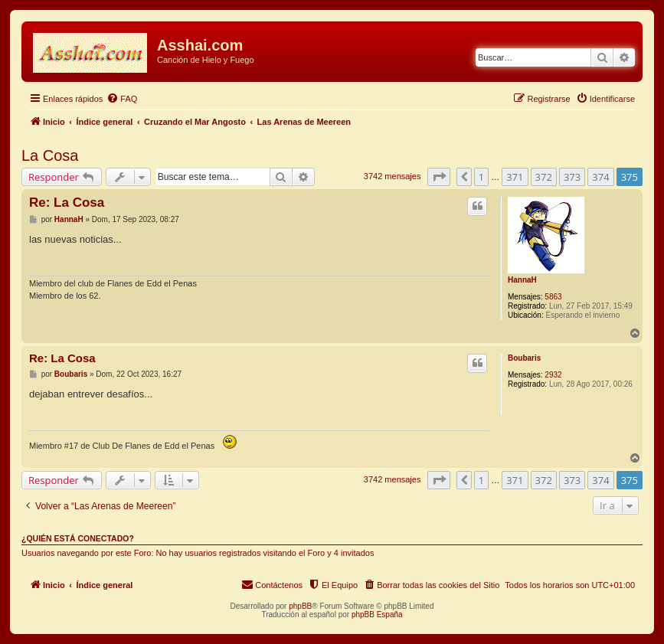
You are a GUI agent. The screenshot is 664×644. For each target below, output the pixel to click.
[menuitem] (122, 99)
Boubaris (524, 358)
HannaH (522, 280)
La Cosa (50, 155)
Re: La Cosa (67, 203)
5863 (553, 297)
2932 (553, 375)
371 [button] (515, 177)
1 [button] (481, 177)
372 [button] (544, 177)
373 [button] (572, 177)
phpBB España (377, 615)
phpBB (300, 606)
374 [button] (600, 177)
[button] (439, 177)
